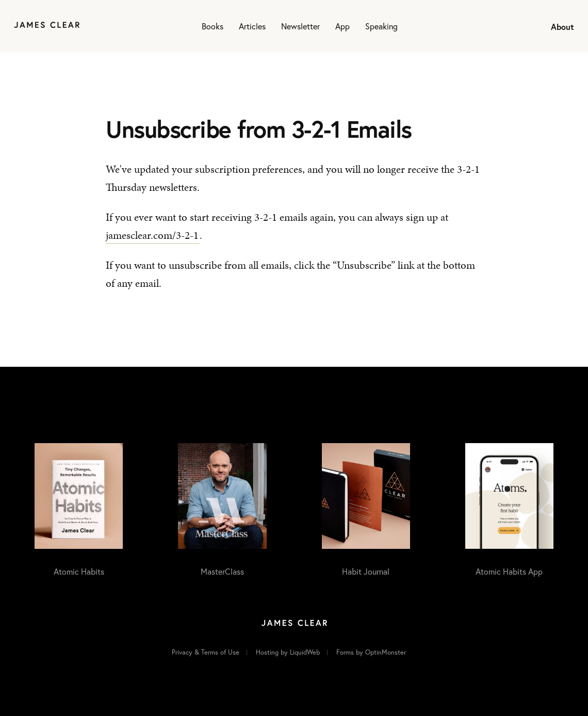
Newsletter (300, 26)
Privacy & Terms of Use (206, 652)
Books (213, 26)
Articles (252, 26)
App (342, 26)
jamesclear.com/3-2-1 (152, 235)
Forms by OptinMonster (371, 652)
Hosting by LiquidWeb (288, 652)
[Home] (47, 26)
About (562, 27)
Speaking (381, 26)
